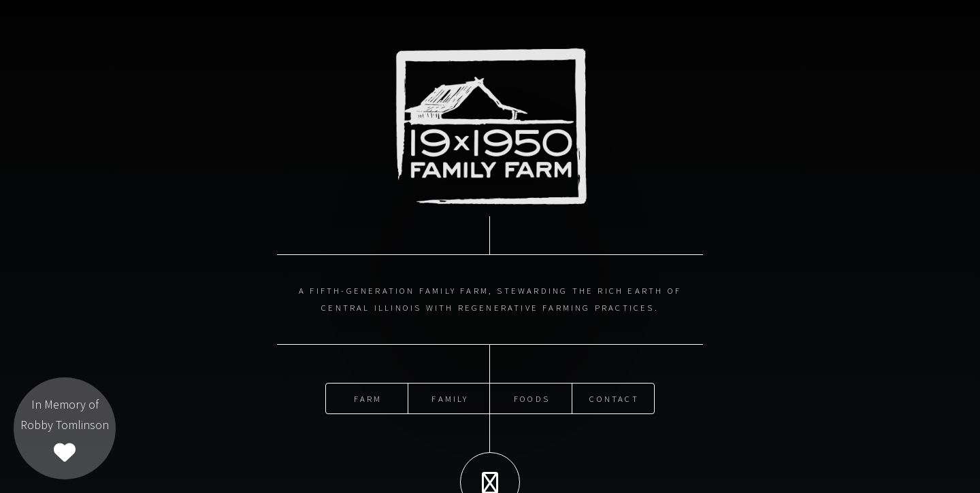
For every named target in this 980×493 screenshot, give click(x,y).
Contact (614, 396)
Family (450, 396)
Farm (368, 396)
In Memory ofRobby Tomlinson (65, 430)
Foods (532, 396)
